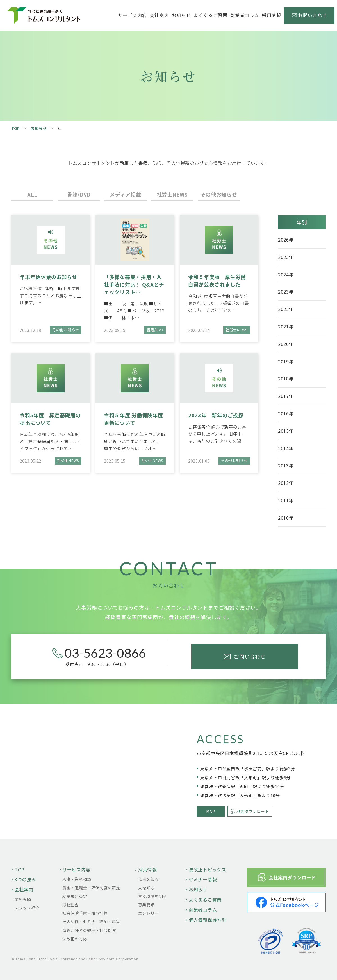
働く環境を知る (153, 896)
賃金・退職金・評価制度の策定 (91, 888)
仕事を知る (149, 879)
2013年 (286, 465)
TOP (16, 128)
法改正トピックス (208, 869)
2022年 (286, 309)
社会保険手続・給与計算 (85, 913)
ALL (32, 194)
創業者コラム (245, 15)
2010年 (286, 518)
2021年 (286, 326)
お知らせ (181, 15)
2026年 (286, 240)
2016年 (286, 413)
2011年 (286, 500)
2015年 (286, 431)
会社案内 (24, 889)
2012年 (286, 483)
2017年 (286, 396)
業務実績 (23, 899)
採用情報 (148, 869)
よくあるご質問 (210, 15)
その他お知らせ (219, 194)
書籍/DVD (79, 194)
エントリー (149, 913)
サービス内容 (76, 869)
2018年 (286, 379)
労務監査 (71, 905)
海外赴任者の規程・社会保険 (89, 930)
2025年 (286, 257)
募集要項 (146, 905)
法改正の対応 (75, 939)
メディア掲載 (125, 194)
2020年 (286, 344)
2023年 (286, 292)
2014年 (286, 448)
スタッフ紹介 (27, 908)
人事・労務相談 (77, 879)
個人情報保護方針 (208, 920)
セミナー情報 (203, 879)
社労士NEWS (172, 194)
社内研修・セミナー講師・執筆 (91, 922)
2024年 (286, 274)
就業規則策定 (75, 896)
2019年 (286, 361)
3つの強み (25, 879)
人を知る (146, 888)
